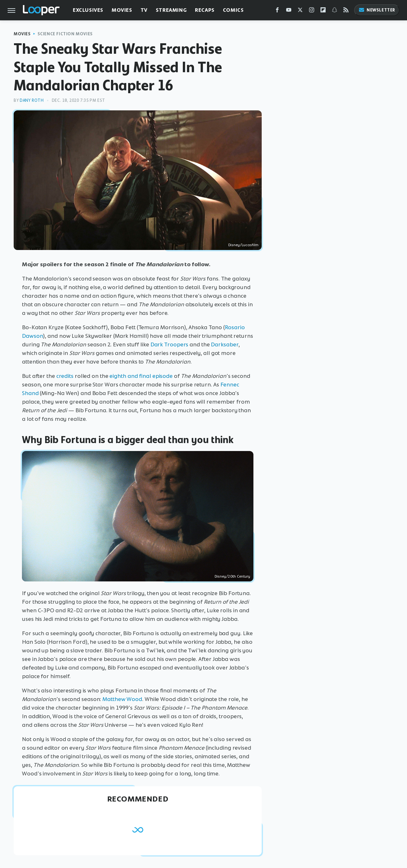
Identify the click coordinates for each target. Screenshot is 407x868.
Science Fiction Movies (65, 34)
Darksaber (224, 344)
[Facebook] (277, 11)
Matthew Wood (122, 699)
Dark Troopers (169, 344)
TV (144, 10)
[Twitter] (300, 11)
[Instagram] (312, 11)
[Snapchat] (335, 11)
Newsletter (377, 10)
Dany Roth (32, 100)
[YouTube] (289, 11)
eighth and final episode (141, 376)
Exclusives (88, 10)
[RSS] (346, 11)
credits (65, 376)
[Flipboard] (323, 11)
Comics (233, 10)
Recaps (205, 10)
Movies (122, 10)
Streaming (171, 10)
